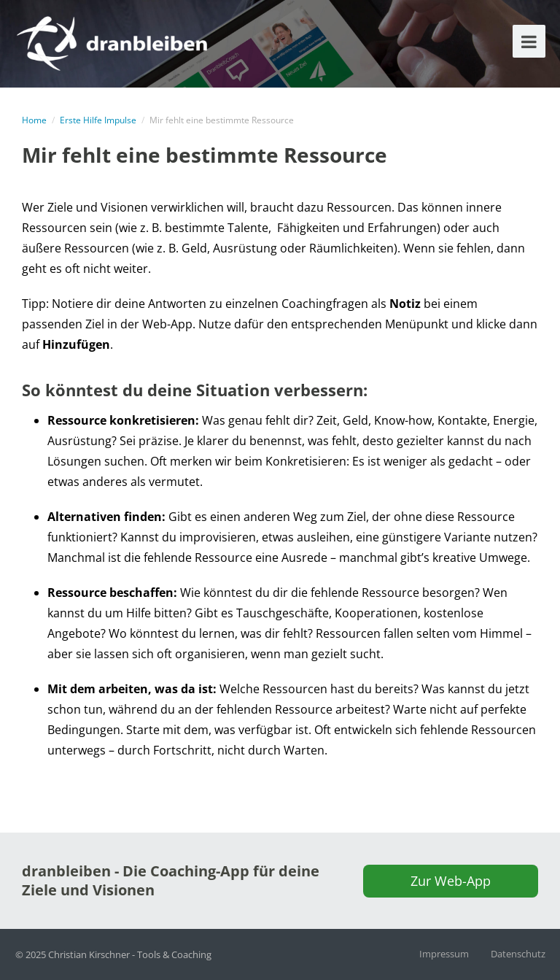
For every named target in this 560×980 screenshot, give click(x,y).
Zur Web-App (451, 881)
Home (34, 120)
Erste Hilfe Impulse (98, 120)
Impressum (444, 954)
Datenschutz (518, 954)
